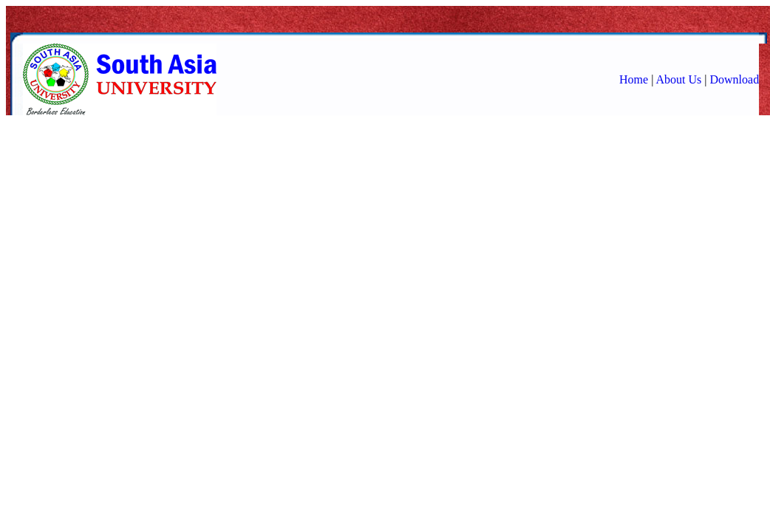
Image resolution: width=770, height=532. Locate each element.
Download (734, 79)
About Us (678, 79)
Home (634, 79)
